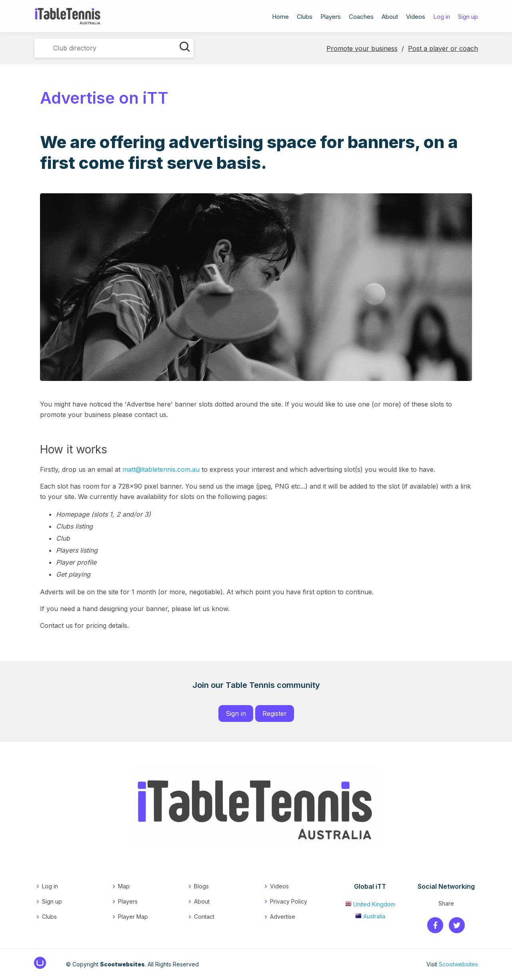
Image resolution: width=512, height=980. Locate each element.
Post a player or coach (443, 48)
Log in (442, 18)
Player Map (133, 917)
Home (280, 18)
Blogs (201, 886)
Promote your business (362, 48)
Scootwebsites (458, 964)
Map (124, 886)
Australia (370, 916)
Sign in (236, 713)
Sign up (468, 18)
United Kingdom (370, 904)
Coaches (361, 18)
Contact (204, 917)
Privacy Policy (289, 901)
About (390, 18)
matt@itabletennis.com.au (161, 469)
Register (275, 713)
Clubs (305, 18)
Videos (416, 18)
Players (331, 18)
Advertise (283, 917)
